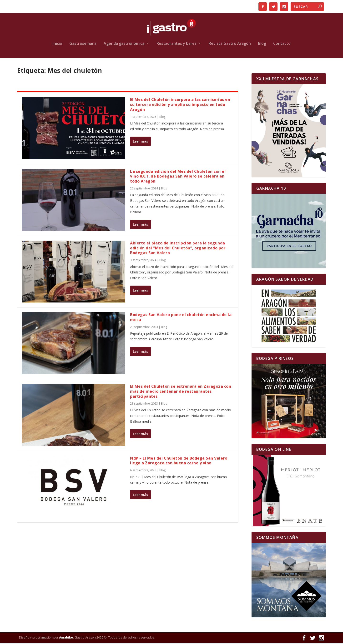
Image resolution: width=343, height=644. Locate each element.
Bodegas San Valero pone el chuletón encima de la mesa (181, 318)
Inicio (57, 45)
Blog (262, 45)
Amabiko (66, 639)
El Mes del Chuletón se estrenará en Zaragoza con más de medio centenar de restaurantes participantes (181, 393)
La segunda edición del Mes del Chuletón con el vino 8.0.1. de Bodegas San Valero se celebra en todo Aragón (178, 178)
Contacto (282, 45)
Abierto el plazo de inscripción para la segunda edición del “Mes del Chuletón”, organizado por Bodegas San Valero (178, 249)
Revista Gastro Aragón (230, 45)
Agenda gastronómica (124, 45)
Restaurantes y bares (177, 45)
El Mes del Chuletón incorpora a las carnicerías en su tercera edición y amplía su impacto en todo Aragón (180, 106)
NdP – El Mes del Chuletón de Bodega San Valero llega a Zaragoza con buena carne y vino (179, 462)
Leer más (140, 142)
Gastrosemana (83, 45)
